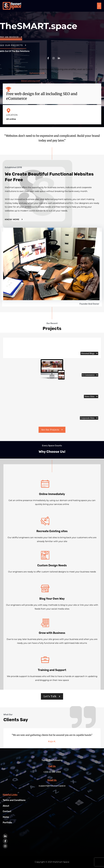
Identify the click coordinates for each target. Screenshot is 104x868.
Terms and (15, 800)
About (6, 806)
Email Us (52, 780)
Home (6, 817)
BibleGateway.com (31, 81)
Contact (7, 811)
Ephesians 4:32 (37, 73)
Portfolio (8, 822)
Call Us (52, 766)
